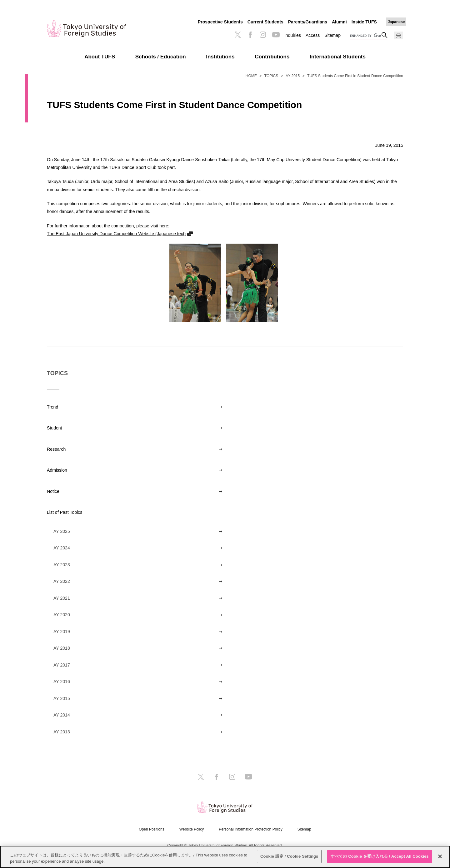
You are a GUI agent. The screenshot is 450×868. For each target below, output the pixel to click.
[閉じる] (440, 856)
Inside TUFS (364, 22)
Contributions (272, 57)
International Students (338, 57)
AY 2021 (62, 598)
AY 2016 (62, 682)
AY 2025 (62, 531)
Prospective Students (220, 22)
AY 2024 (62, 548)
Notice (53, 491)
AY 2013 (62, 732)
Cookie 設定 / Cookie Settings (289, 856)
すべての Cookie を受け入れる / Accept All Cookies (380, 856)
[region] (225, 857)
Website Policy (192, 829)
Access (313, 35)
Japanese (396, 22)
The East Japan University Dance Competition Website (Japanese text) (116, 233)
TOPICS (271, 76)
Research (56, 449)
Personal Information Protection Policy (250, 829)
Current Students (265, 22)
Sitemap (332, 35)
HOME (251, 76)
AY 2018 (62, 648)
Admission (57, 470)
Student (55, 428)
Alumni (339, 22)
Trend (52, 407)
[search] (366, 36)
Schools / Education (161, 57)
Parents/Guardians (308, 22)
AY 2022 (62, 581)
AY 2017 (62, 665)
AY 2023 (62, 565)
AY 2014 (62, 715)
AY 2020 (62, 615)
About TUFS (100, 57)
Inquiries (293, 35)
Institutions (220, 57)
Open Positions (151, 829)
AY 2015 (293, 76)
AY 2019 (62, 632)
